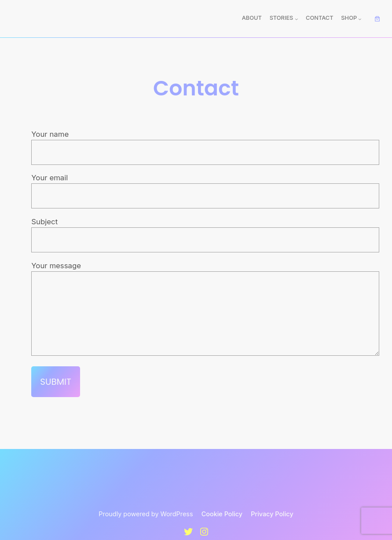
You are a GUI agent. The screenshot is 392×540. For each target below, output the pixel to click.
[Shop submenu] (360, 19)
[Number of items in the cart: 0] (377, 19)
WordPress (177, 527)
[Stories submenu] (297, 19)
